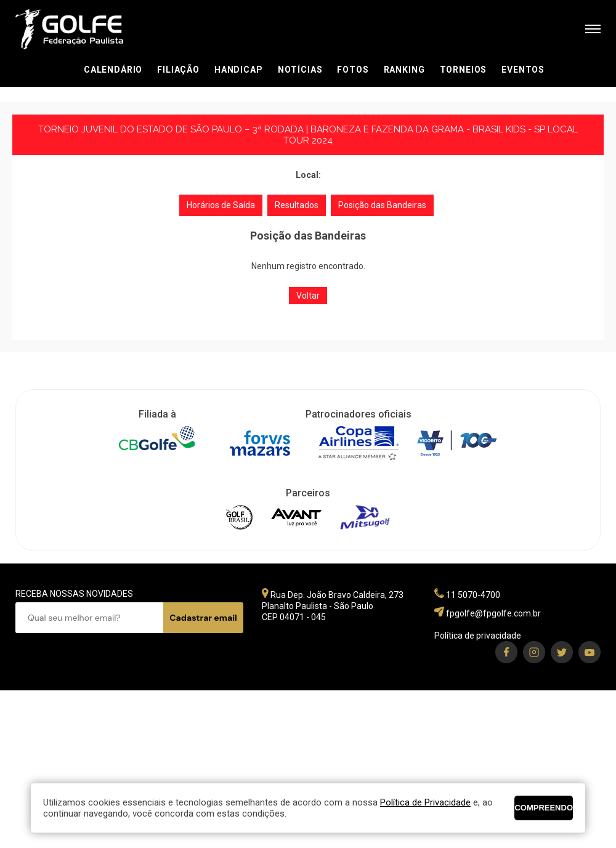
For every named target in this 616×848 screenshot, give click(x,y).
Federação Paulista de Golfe (82, 29)
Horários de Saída (221, 205)
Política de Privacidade (425, 802)
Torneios (464, 70)
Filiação (178, 70)
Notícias (300, 70)
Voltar (308, 296)
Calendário (113, 70)
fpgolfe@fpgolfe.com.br (493, 613)
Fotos (353, 70)
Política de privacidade (478, 636)
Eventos (523, 70)
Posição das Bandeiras (382, 205)
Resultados (297, 205)
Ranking (404, 70)
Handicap (239, 70)
